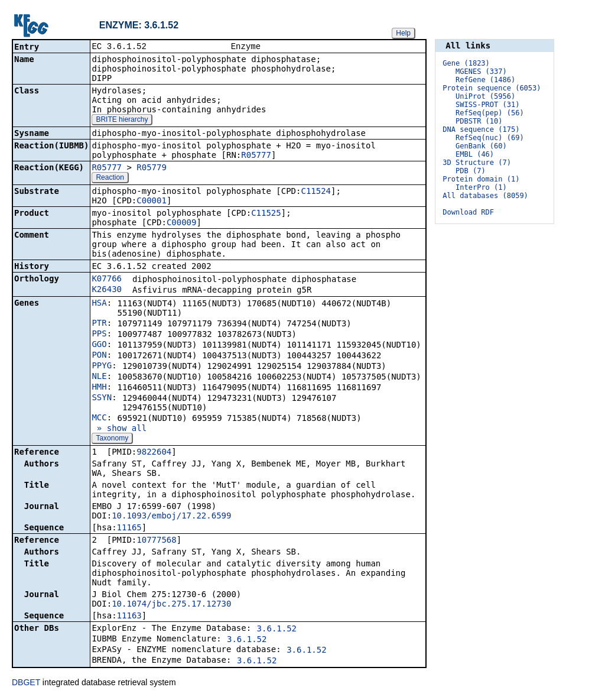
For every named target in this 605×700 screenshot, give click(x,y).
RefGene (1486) (485, 80)
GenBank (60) (481, 146)
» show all (119, 429)
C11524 (316, 192)
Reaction (110, 179)
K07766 (107, 280)
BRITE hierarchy (122, 121)
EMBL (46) (475, 154)
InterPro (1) (481, 187)
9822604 (154, 453)
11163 (129, 617)
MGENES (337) (481, 72)
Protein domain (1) (481, 179)
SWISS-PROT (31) (487, 105)
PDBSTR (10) (479, 121)
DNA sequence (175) (481, 129)
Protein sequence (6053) (492, 88)
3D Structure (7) (477, 163)
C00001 (152, 202)
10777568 (156, 541)
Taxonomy (112, 439)
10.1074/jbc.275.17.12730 (171, 605)
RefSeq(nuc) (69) (490, 138)
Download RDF (468, 212)
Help (403, 33)
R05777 (256, 156)
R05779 (152, 168)
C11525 (266, 214)
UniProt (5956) (485, 96)
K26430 (107, 290)
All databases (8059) (485, 196)
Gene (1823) (466, 63)
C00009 (182, 223)
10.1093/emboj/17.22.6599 (171, 517)
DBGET (26, 683)
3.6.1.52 (277, 630)
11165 (129, 529)
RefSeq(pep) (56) (490, 113)
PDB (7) (471, 171)
